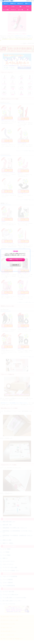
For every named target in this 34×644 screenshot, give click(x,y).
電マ (28, 10)
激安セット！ (28, 4)
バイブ (6, 7)
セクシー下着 (20, 10)
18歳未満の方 (15, 265)
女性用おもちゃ (13, 4)
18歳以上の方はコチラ (15, 260)
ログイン (29, 1)
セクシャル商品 (6, 10)
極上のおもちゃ (20, 4)
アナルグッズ (13, 10)
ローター (13, 7)
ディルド (28, 7)
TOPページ (6, 4)
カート (32, 1)
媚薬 (20, 7)
